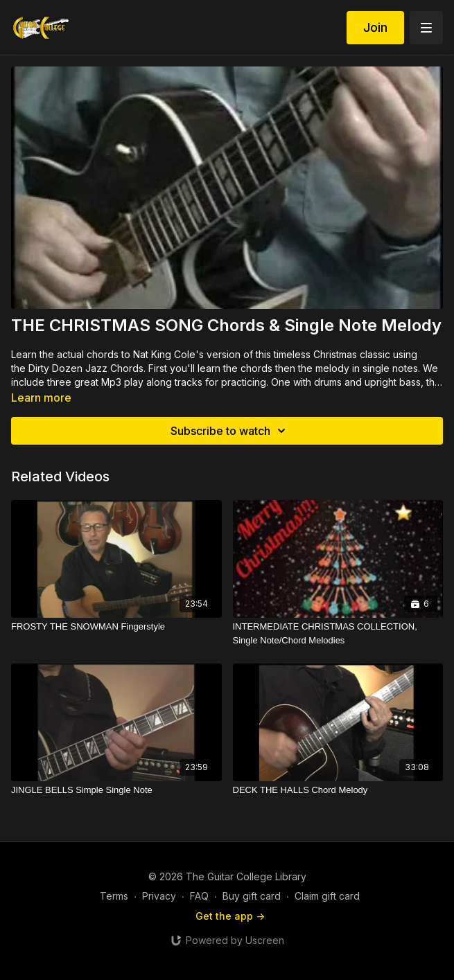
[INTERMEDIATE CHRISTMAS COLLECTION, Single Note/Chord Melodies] (338, 633)
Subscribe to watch (230, 431)
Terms (114, 896)
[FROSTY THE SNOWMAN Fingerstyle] (116, 627)
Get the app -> (230, 916)
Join (375, 27)
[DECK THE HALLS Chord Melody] (338, 790)
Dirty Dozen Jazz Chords (86, 368)
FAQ (199, 896)
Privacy (159, 896)
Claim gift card (327, 896)
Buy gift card (252, 896)
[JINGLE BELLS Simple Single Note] (116, 790)
